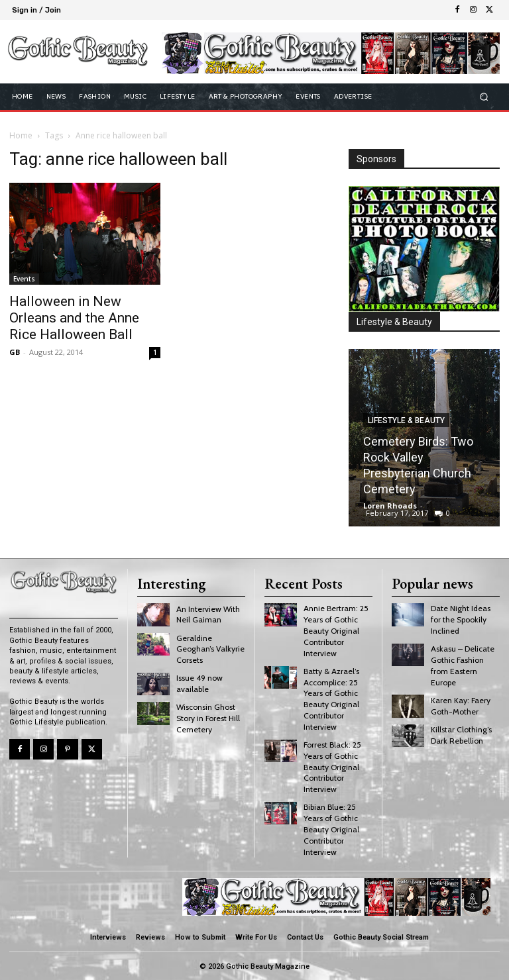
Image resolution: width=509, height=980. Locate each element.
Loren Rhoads (390, 506)
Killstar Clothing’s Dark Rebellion (461, 734)
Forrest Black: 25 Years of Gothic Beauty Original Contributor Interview (332, 766)
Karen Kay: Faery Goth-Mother (461, 705)
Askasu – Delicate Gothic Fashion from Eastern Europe (463, 665)
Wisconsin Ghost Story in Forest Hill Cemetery (208, 718)
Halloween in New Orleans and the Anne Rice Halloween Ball (74, 318)
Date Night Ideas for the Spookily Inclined (461, 619)
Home (21, 135)
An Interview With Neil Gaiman (208, 614)
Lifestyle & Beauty (406, 420)
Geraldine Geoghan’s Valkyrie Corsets (210, 649)
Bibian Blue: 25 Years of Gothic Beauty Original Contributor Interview (331, 828)
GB (15, 352)
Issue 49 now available (199, 683)
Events (24, 279)
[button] (484, 96)
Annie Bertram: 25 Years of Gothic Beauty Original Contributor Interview (336, 630)
